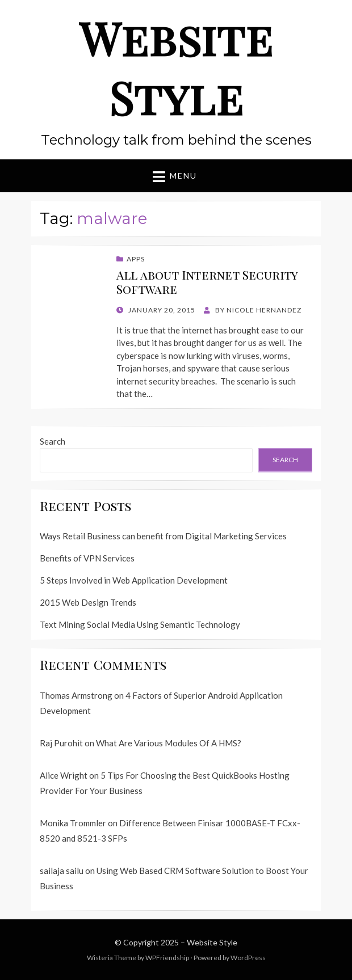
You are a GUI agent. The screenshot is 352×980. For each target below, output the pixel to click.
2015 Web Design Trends (88, 602)
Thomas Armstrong (76, 695)
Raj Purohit (61, 743)
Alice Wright (64, 775)
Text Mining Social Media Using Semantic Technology (140, 624)
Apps (136, 259)
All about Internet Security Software (207, 282)
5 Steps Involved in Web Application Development (134, 580)
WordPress (248, 958)
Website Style (176, 67)
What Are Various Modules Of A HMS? (169, 743)
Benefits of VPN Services (87, 558)
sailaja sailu (62, 871)
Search (53, 441)
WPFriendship (167, 958)
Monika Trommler (73, 823)
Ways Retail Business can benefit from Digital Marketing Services (163, 536)
